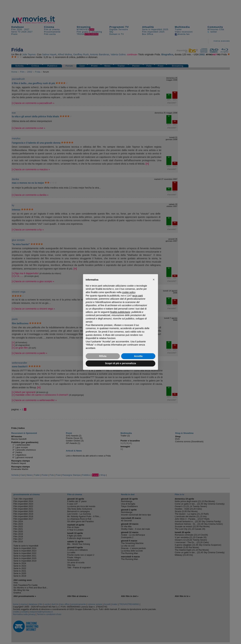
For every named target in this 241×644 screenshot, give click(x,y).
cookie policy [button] (129, 292)
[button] (154, 280)
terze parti (138, 296)
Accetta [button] (138, 356)
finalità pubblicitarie (120, 312)
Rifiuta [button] (103, 356)
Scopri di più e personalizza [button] (120, 363)
